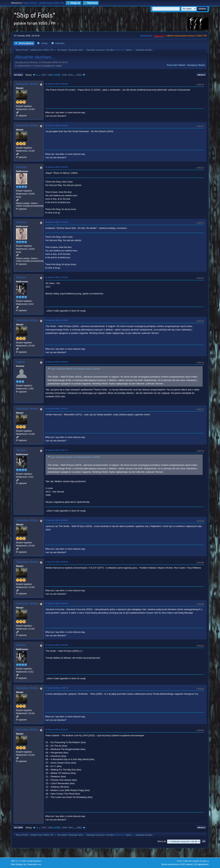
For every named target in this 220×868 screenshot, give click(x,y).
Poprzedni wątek (176, 65)
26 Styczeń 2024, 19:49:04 (57, 520)
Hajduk (21, 362)
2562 (79, 75)
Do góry (19, 828)
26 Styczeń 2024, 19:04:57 (57, 409)
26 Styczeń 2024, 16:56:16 (57, 362)
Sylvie (128, 50)
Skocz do (162, 841)
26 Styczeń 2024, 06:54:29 (57, 167)
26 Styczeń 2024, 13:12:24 (57, 222)
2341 (70, 75)
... (40, 75)
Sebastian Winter (27, 84)
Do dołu (18, 75)
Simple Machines (34, 861)
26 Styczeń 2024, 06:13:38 (57, 125)
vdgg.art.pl (159, 36)
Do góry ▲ (205, 861)
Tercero (21, 277)
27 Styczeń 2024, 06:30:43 (57, 562)
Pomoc (180, 861)
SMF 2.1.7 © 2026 (19, 861)
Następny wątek (196, 65)
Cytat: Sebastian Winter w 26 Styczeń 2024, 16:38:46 (75, 369)
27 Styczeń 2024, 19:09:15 (57, 688)
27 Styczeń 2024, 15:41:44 (57, 603)
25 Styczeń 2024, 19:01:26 (57, 84)
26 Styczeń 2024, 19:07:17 (57, 450)
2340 (64, 75)
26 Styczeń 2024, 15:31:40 (57, 277)
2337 (44, 75)
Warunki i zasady (191, 861)
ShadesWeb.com (34, 864)
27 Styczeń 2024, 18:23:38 (57, 645)
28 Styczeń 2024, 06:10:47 (57, 730)
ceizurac (21, 167)
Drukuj (201, 75)
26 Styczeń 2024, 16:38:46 (57, 320)
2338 (50, 75)
